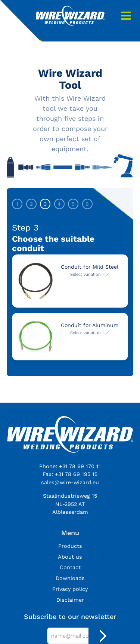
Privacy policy (70, 589)
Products (70, 546)
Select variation (85, 274)
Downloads (70, 578)
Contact (70, 567)
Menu (126, 16)
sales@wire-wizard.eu (70, 482)
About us (70, 557)
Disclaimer (70, 600)
